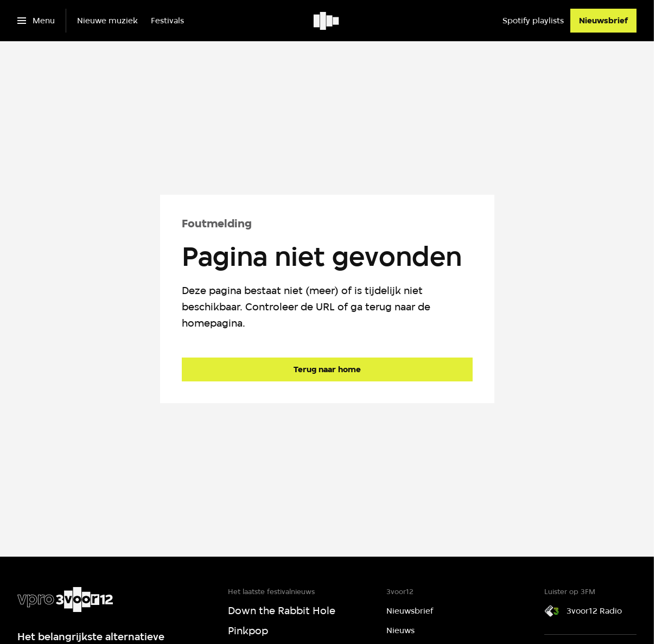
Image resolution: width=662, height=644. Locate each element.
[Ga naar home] (327, 21)
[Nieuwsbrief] (603, 21)
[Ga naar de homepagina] (327, 369)
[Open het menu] (36, 21)
